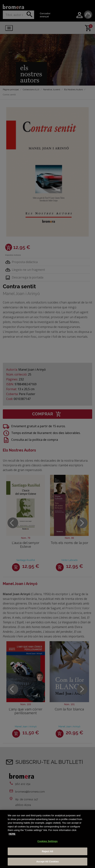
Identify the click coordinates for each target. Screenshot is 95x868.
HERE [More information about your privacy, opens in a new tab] (12, 834)
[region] (47, 839)
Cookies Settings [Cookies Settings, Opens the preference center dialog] (48, 841)
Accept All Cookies (48, 862)
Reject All (47, 851)
